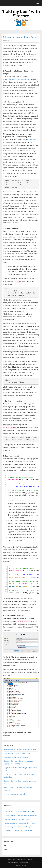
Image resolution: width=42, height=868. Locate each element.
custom (13, 816)
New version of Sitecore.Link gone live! (18, 753)
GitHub (7, 819)
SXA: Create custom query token (15, 794)
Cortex (7, 816)
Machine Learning (11, 823)
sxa (25, 831)
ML (28, 823)
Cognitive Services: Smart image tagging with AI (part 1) (21, 769)
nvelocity (8, 827)
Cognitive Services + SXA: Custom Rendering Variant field (20, 776)
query (14, 827)
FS (25, 865)
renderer (20, 827)
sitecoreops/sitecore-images (19, 79)
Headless (22, 819)
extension (34, 816)
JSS (28, 819)
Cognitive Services (26, 811)
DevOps (20, 816)
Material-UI (22, 823)
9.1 (12, 811)
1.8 (6, 811)
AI (16, 811)
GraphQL (14, 819)
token (30, 831)
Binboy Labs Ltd (27, 860)
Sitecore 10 (8, 831)
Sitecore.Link (18, 831)
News (33, 823)
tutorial (6, 57)
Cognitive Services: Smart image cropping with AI (20, 782)
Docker (27, 816)
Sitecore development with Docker (20, 37)
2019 (6, 846)
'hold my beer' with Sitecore (21, 14)
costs (35, 192)
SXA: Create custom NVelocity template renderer (18, 789)
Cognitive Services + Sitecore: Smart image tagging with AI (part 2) (19, 762)
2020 (6, 850)
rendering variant (29, 827)
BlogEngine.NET (23, 863)
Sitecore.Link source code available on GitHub (20, 750)
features (33, 140)
